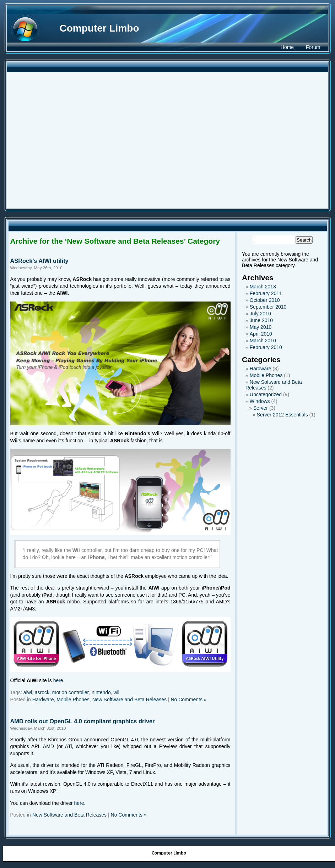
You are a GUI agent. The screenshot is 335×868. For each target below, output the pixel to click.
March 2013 (263, 287)
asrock (42, 692)
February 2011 (266, 293)
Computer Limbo (99, 28)
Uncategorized (266, 394)
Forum (313, 47)
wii (117, 692)
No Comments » (188, 700)
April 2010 (261, 334)
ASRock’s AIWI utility (39, 261)
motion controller (71, 692)
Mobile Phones (73, 700)
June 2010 (261, 320)
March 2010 (263, 341)
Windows (260, 401)
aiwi (28, 692)
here (58, 680)
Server (261, 408)
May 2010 (261, 327)
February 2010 (266, 347)
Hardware (43, 700)
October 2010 (265, 300)
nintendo (101, 692)
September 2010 (268, 307)
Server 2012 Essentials (282, 415)
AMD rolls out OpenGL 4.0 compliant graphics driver (83, 721)
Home (287, 47)
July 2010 (260, 314)
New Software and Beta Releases (129, 700)
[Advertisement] (68, 140)
